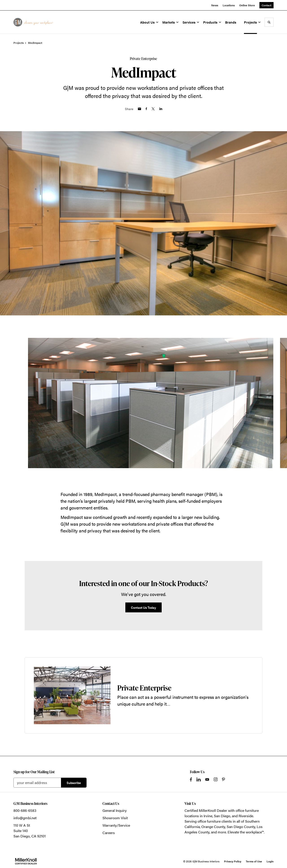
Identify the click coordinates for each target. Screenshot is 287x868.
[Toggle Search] (269, 22)
